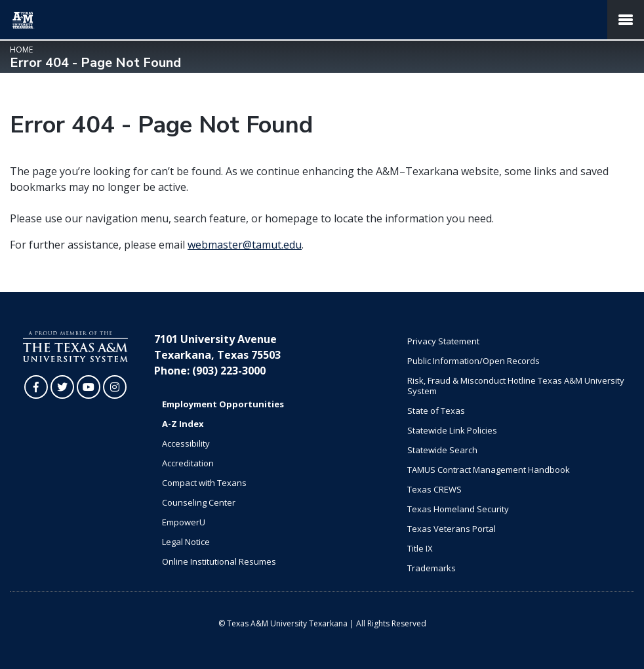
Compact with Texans (204, 483)
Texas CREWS (434, 489)
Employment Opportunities (223, 404)
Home (21, 50)
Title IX (420, 548)
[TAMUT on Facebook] (36, 387)
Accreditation (188, 463)
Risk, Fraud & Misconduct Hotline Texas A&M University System (516, 386)
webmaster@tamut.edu (245, 245)
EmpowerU (184, 522)
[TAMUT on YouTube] (89, 387)
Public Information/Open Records (473, 361)
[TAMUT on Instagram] (115, 387)
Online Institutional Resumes (219, 561)
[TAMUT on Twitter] (62, 387)
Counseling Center (199, 502)
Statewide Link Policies (452, 430)
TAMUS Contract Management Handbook (489, 470)
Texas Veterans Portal (452, 529)
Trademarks (432, 568)
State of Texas (436, 411)
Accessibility (186, 443)
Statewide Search (442, 450)
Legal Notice (186, 542)
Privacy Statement (443, 341)
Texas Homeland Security (458, 509)
